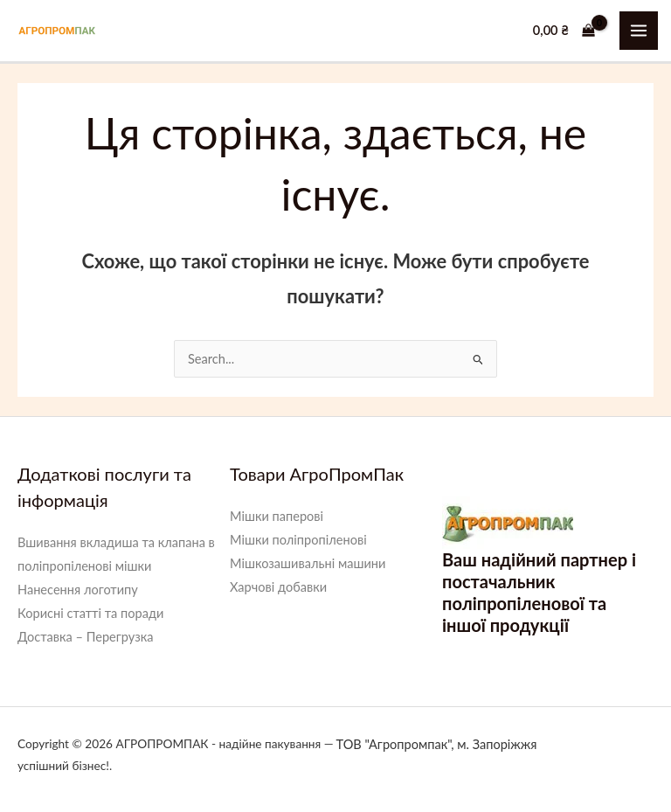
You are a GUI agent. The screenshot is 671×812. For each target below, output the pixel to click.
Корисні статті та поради (90, 613)
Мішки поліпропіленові (298, 540)
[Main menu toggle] (639, 31)
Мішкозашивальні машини (308, 563)
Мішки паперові (277, 516)
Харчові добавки (278, 587)
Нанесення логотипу (78, 590)
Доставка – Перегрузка (86, 637)
